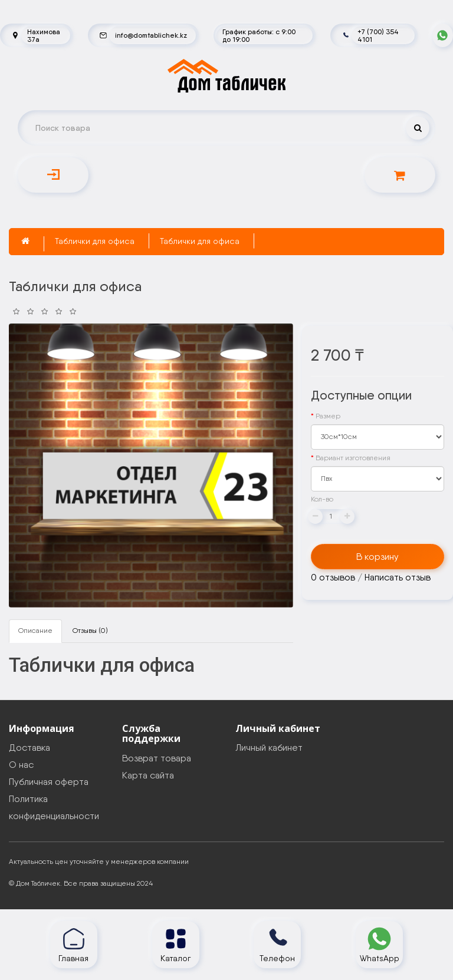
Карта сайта (148, 775)
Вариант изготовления (353, 458)
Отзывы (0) (90, 631)
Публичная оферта (49, 782)
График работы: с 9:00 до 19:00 (259, 35)
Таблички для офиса (95, 241)
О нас (21, 765)
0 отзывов (333, 577)
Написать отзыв (398, 577)
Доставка (29, 748)
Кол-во (322, 499)
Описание (35, 631)
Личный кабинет (269, 748)
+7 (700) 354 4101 (378, 35)
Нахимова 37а (44, 35)
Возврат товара (157, 758)
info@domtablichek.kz (151, 35)
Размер (328, 416)
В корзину (377, 557)
